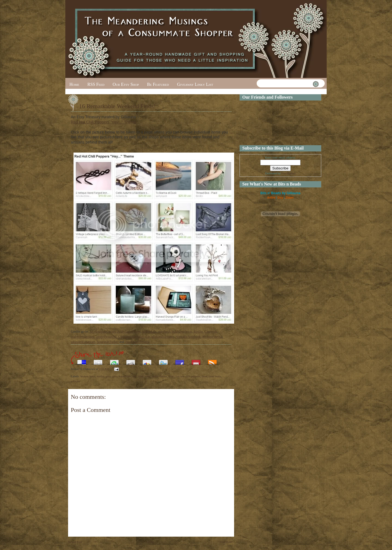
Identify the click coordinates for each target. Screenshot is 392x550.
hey (135, 376)
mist (148, 376)
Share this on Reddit (131, 361)
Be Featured (158, 84)
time (204, 376)
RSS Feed (96, 84)
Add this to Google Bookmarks (147, 361)
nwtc (171, 376)
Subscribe (212, 361)
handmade (125, 376)
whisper (76, 381)
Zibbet (290, 198)
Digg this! (98, 361)
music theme (159, 376)
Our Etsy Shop (126, 84)
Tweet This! (163, 361)
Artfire (271, 198)
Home (74, 84)
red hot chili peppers (188, 376)
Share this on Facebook (180, 361)
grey (115, 376)
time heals (215, 376)
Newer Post (75, 542)
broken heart (88, 376)
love (141, 376)
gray (108, 376)
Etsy (280, 198)
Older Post (225, 542)
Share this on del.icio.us (82, 361)
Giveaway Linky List (195, 84)
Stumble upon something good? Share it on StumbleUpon (114, 361)
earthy (101, 376)
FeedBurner (289, 173)
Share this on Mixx (196, 361)
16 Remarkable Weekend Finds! (117, 106)
